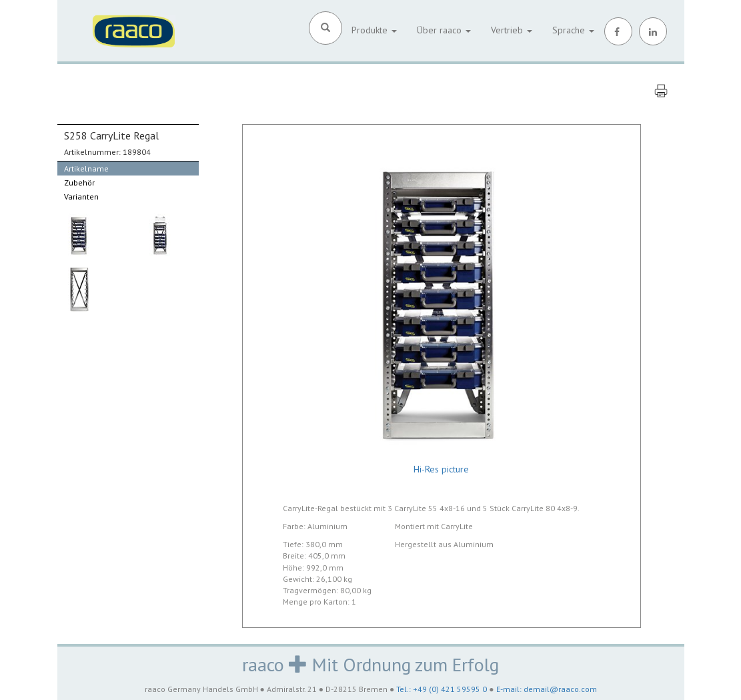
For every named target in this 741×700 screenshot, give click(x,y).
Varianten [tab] (81, 197)
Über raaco (444, 30)
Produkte (374, 30)
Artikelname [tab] (86, 168)
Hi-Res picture (441, 469)
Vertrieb (512, 30)
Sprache (573, 30)
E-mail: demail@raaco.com (547, 689)
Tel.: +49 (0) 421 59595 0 (442, 689)
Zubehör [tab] (79, 183)
